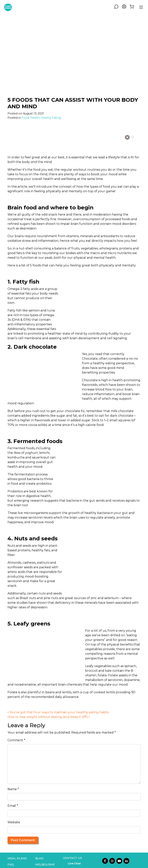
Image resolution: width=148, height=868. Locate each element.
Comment (16, 740)
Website (14, 822)
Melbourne (45, 865)
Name (13, 789)
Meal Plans (17, 858)
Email (13, 806)
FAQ (11, 865)
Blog (39, 858)
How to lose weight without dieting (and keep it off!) (49, 717)
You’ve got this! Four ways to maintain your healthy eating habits (58, 712)
